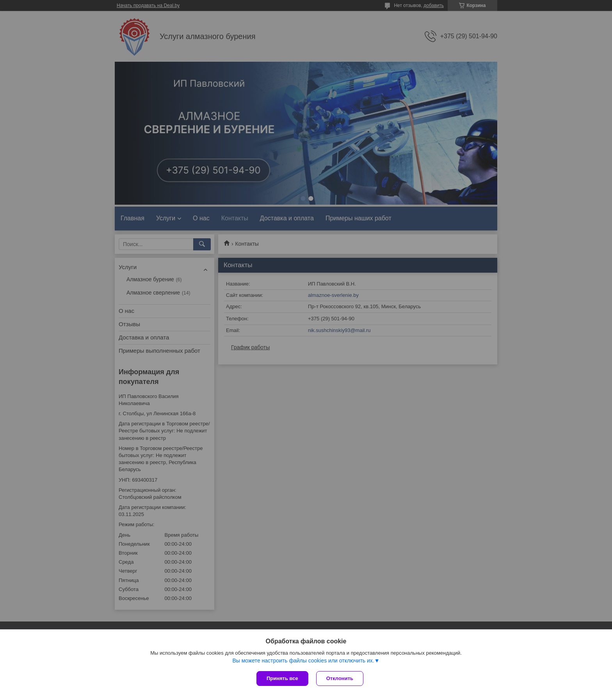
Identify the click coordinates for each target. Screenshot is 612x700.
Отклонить (340, 678)
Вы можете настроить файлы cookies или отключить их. (303, 661)
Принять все (282, 678)
